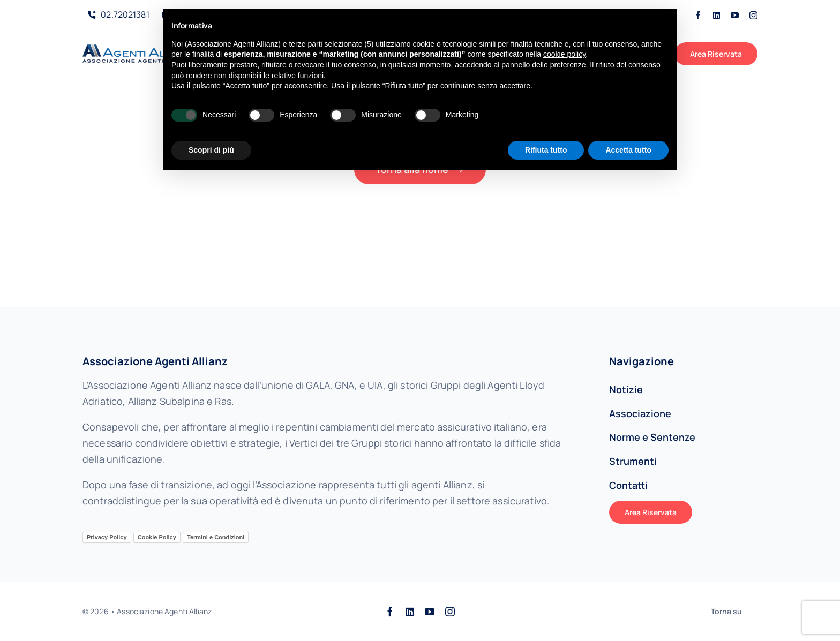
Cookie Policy (157, 537)
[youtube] (735, 15)
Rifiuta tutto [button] (546, 150)
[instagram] (753, 15)
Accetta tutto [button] (628, 150)
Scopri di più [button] (211, 150)
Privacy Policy (107, 537)
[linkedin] (717, 15)
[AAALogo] (139, 49)
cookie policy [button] (564, 54)
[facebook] (698, 15)
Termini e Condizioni (216, 537)
